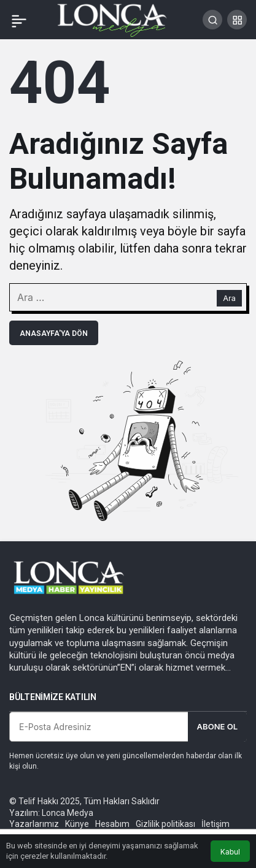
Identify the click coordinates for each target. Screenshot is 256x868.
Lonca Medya (68, 813)
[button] (237, 20)
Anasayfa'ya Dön (54, 333)
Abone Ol (217, 726)
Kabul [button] (230, 852)
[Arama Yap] (212, 20)
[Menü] (19, 20)
